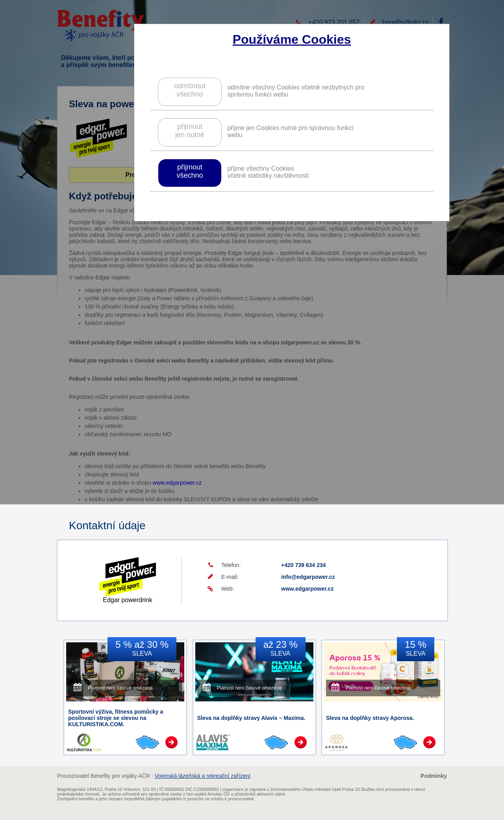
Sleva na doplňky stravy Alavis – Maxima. (251, 718)
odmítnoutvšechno (190, 90)
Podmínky (434, 776)
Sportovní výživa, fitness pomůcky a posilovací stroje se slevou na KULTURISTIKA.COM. (116, 718)
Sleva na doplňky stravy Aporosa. (370, 718)
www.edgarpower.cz (307, 589)
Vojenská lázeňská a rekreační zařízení (202, 776)
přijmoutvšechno (190, 171)
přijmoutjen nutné (190, 131)
